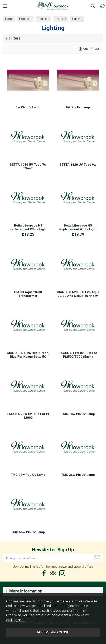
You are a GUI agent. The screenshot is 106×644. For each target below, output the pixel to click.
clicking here (15, 620)
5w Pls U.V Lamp (28, 107)
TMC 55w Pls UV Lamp (28, 532)
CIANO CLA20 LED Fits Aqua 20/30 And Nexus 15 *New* (78, 294)
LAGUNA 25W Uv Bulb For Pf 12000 (28, 416)
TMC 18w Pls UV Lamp (78, 414)
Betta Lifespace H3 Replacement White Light (28, 227)
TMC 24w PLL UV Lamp (28, 475)
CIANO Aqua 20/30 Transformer (28, 294)
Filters (15, 38)
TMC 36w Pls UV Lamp (78, 475)
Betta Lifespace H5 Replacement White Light (78, 227)
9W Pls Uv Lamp (78, 107)
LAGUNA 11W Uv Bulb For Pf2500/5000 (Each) (78, 355)
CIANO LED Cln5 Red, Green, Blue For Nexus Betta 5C (28, 355)
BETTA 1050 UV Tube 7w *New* (28, 167)
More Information (26, 591)
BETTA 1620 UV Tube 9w (78, 165)
